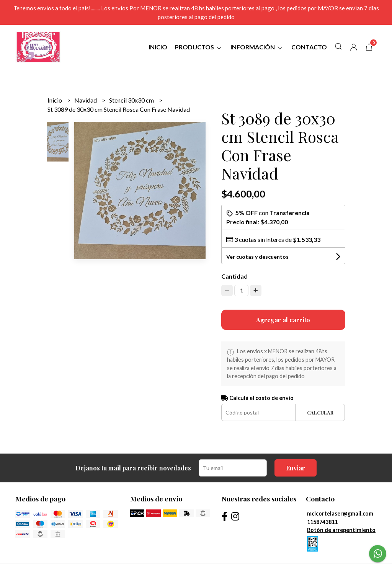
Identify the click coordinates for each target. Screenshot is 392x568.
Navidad (86, 100)
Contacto (309, 47)
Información (257, 47)
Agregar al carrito (283, 320)
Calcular (320, 412)
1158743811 (322, 522)
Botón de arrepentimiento (341, 530)
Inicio (158, 47)
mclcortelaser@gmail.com (340, 513)
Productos (199, 47)
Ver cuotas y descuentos (257, 257)
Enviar (296, 468)
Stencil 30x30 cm (132, 100)
